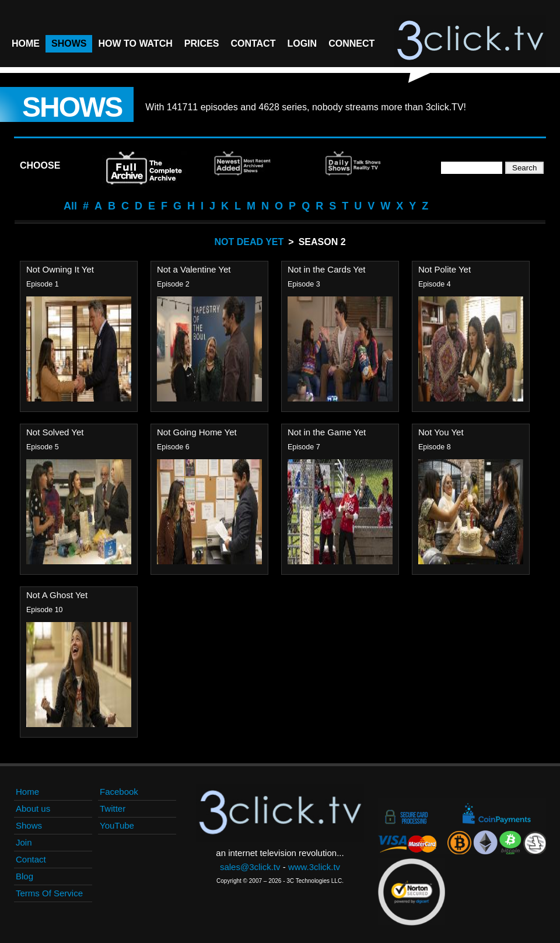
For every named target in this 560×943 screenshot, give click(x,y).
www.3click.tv (314, 867)
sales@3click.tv (250, 867)
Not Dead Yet (249, 242)
